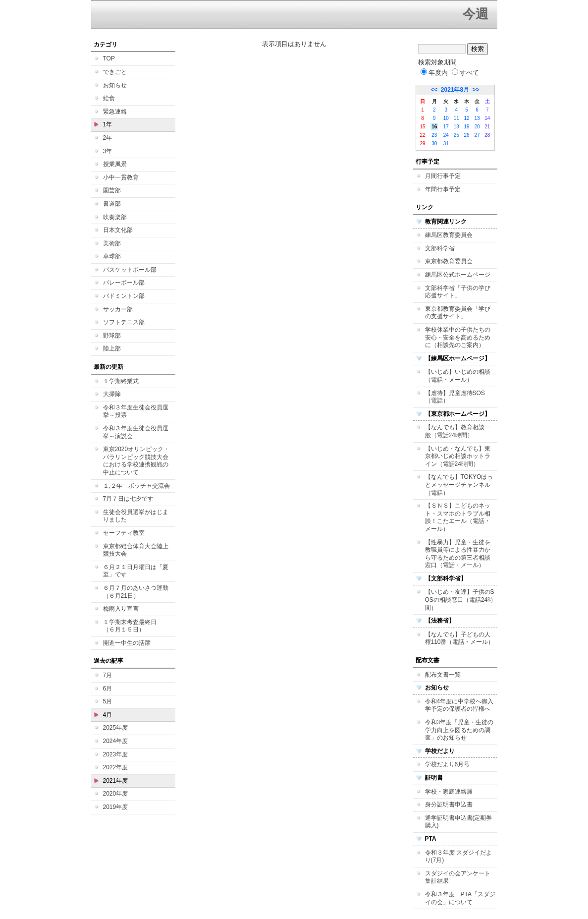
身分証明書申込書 (449, 804)
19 (467, 127)
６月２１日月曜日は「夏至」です (136, 571)
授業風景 (115, 164)
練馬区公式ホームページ (458, 275)
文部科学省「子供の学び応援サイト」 (458, 292)
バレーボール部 (124, 283)
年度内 (434, 73)
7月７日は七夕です (129, 499)
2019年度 (116, 807)
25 (456, 135)
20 (477, 127)
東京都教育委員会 (449, 261)
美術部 (112, 243)
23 (434, 135)
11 (456, 118)
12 (467, 118)
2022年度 (116, 767)
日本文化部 (118, 230)
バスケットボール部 (130, 270)
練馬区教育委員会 (449, 235)
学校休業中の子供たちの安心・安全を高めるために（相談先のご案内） (458, 337)
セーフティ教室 (124, 533)
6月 (108, 689)
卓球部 (112, 256)
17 (446, 127)
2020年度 (116, 794)
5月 (108, 701)
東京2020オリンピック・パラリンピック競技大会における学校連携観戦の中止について (136, 461)
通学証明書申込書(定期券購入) (459, 822)
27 (477, 135)
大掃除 (112, 394)
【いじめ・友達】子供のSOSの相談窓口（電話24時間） (460, 600)
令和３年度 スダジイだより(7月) (458, 857)
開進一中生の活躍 (127, 643)
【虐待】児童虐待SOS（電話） (455, 397)
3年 (108, 151)
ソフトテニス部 (124, 322)
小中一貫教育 (121, 177)
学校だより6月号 (448, 764)
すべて (465, 73)
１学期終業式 (121, 381)
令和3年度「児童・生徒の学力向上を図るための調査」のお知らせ (459, 730)
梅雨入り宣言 (121, 609)
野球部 (112, 336)
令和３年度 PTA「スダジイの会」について (460, 898)
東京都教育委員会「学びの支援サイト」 (458, 313)
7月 (108, 675)
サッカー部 (118, 309)
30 (434, 144)
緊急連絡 (115, 112)
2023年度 (116, 754)
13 (477, 118)
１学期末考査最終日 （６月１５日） (133, 626)
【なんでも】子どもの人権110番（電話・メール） (460, 638)
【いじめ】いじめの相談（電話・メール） (458, 376)
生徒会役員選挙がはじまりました (136, 516)
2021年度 (116, 781)
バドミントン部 (124, 296)
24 (446, 135)
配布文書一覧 (443, 675)
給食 (109, 98)
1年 (108, 124)
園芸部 (112, 190)
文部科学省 (440, 248)
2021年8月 (455, 90)
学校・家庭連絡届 (449, 792)
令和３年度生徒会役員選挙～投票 (136, 411)
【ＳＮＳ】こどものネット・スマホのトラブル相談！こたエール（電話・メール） (458, 517)
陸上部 (112, 348)
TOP (109, 58)
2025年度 (116, 728)
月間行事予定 (443, 176)
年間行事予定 (443, 189)
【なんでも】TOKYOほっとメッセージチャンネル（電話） (459, 485)
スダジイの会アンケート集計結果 (458, 877)
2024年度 (116, 741)
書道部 (112, 204)
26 (467, 135)
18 (456, 127)
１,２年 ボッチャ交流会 (136, 486)
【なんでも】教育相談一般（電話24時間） (458, 431)
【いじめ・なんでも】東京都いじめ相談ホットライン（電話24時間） (458, 456)
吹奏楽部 (115, 217)
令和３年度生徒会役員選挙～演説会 (136, 432)
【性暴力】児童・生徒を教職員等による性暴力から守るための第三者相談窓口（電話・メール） (458, 554)
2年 (108, 138)
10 (446, 118)
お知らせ (115, 85)
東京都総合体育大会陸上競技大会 (136, 550)
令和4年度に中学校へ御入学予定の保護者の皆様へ (459, 705)
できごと (115, 72)
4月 (108, 715)
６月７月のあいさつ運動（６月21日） (136, 592)
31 (446, 144)
